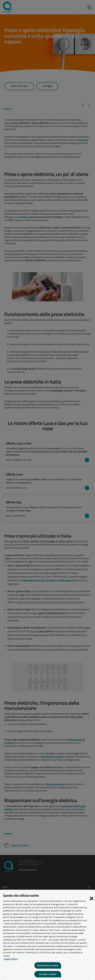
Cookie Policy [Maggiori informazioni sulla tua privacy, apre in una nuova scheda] (10, 960)
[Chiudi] (92, 903)
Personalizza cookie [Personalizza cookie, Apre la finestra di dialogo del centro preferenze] (47, 967)
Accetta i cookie (48, 975)
